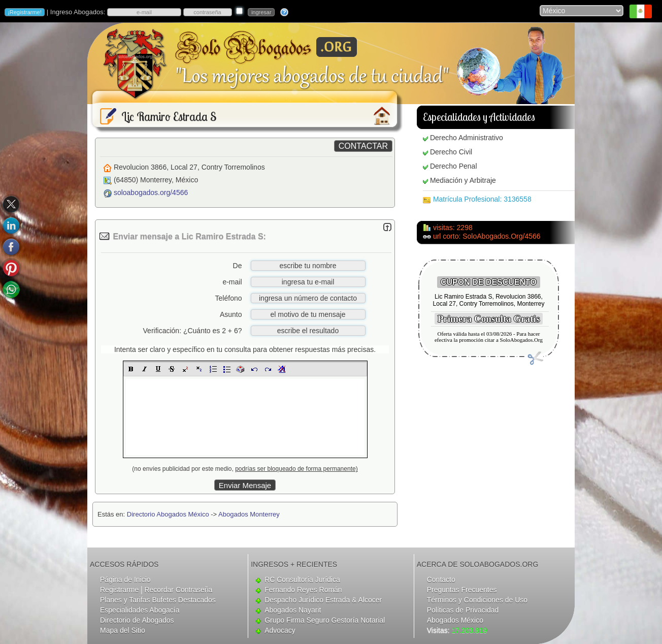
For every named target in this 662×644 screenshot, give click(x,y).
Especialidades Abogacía (140, 610)
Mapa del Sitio (123, 630)
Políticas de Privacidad (463, 610)
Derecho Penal (454, 166)
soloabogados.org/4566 (151, 192)
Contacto (441, 579)
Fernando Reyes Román (303, 590)
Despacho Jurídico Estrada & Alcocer (323, 600)
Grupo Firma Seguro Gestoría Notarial (325, 620)
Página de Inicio (125, 579)
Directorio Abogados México (168, 514)
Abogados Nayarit (293, 610)
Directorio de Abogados (137, 620)
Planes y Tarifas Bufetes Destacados (158, 600)
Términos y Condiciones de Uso (477, 600)
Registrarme (119, 590)
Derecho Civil (451, 152)
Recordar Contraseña (178, 590)
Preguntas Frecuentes (462, 590)
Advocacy (280, 630)
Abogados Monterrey (249, 514)
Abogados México (455, 620)
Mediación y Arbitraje (463, 180)
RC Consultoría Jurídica (302, 579)
